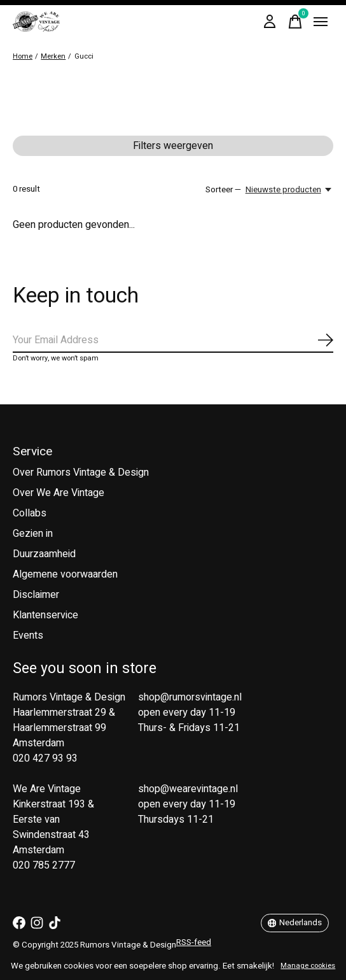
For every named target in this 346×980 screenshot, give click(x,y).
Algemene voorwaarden (65, 574)
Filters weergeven (173, 146)
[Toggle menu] (321, 22)
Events (28, 636)
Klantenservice (45, 615)
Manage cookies (308, 966)
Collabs (30, 513)
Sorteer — (223, 190)
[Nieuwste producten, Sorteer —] (289, 190)
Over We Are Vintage (59, 493)
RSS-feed (194, 942)
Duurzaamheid (44, 554)
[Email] (173, 341)
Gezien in (33, 534)
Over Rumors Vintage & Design (81, 472)
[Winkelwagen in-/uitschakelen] (295, 22)
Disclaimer (36, 595)
